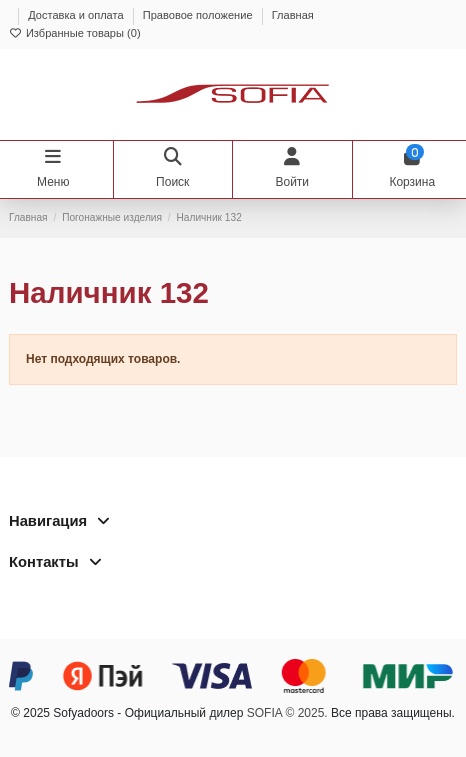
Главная (293, 15)
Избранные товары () (75, 33)
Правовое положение (199, 15)
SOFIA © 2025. (287, 713)
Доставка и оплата (77, 15)
